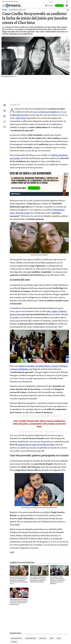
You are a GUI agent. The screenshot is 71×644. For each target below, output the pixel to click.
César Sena (43, 638)
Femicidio (14, 642)
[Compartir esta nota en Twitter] (5, 111)
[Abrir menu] (4, 6)
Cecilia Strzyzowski (16, 638)
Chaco (59, 638)
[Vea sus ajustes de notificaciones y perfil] (67, 6)
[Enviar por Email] (5, 122)
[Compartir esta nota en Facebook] (5, 105)
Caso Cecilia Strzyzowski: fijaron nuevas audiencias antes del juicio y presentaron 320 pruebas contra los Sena (39, 424)
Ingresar (50, 6)
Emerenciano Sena (31, 638)
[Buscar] (58, 2)
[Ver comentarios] (67, 10)
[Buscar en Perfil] (67, 2)
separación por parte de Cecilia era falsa (36, 444)
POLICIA (5, 10)
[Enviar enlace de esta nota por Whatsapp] (5, 116)
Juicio (51, 638)
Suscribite (59, 6)
